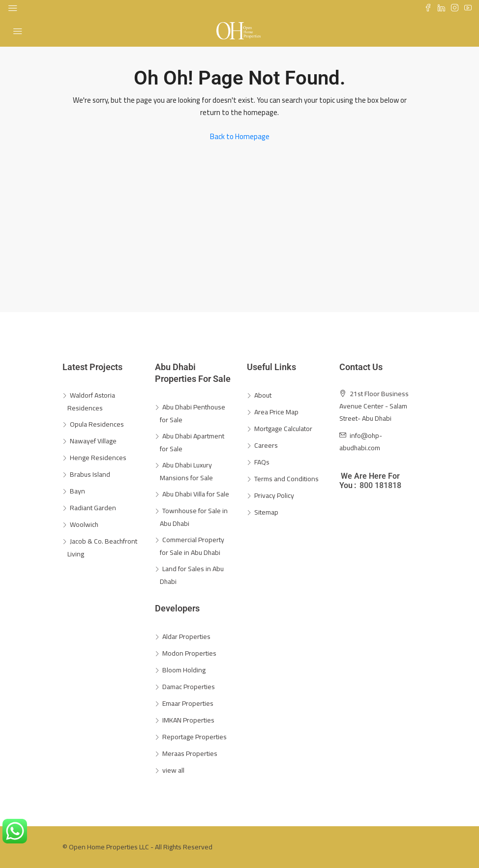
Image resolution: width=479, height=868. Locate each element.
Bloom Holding (184, 670)
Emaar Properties (188, 703)
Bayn (77, 491)
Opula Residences (97, 424)
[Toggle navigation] (13, 8)
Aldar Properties (186, 637)
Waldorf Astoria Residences (91, 402)
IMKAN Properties (188, 720)
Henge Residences (98, 458)
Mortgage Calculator (283, 429)
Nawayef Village (93, 441)
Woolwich (84, 524)
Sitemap (266, 512)
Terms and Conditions (286, 479)
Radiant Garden (93, 508)
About (263, 395)
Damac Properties (189, 687)
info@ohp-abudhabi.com (361, 442)
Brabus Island (90, 474)
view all (173, 770)
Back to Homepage (240, 136)
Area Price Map (276, 412)
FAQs (262, 462)
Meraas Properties (190, 753)
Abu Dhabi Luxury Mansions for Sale (186, 471)
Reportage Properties (195, 737)
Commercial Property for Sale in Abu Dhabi (192, 546)
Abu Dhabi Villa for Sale (196, 494)
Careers (266, 445)
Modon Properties (189, 653)
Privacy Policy (274, 495)
